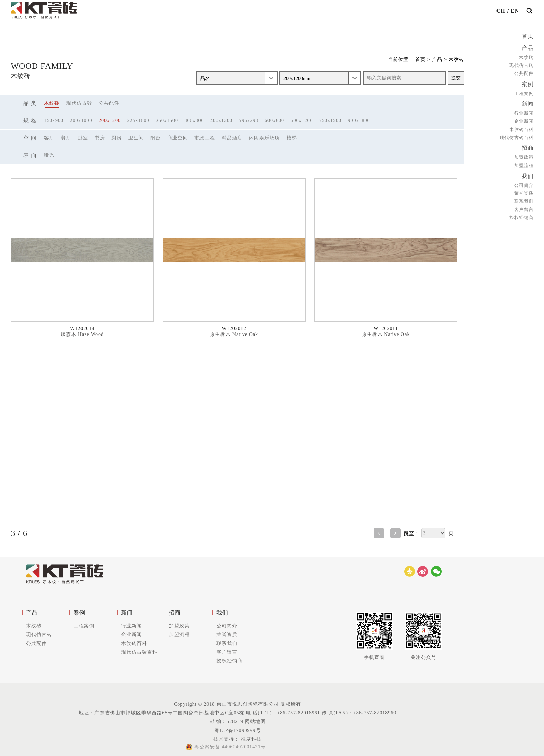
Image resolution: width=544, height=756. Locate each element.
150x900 (54, 120)
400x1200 (221, 120)
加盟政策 (524, 155)
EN (515, 11)
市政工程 (205, 138)
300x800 (194, 120)
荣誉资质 (524, 190)
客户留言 (524, 206)
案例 (528, 83)
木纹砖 (526, 57)
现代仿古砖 (521, 65)
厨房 (117, 138)
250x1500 (167, 120)
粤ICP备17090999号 (238, 731)
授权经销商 (521, 214)
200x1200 (110, 120)
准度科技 (251, 739)
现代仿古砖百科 (517, 135)
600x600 (274, 120)
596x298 (249, 120)
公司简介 (524, 183)
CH (501, 11)
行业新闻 (524, 111)
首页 (528, 36)
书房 (100, 138)
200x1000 (81, 120)
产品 (528, 48)
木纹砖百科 (521, 127)
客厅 (49, 138)
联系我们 (524, 198)
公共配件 (524, 73)
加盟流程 (524, 163)
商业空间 (178, 138)
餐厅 (66, 138)
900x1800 (359, 120)
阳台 (155, 138)
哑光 (49, 155)
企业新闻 (524, 119)
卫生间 (136, 138)
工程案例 (524, 92)
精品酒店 (232, 138)
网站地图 (255, 722)
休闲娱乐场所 (264, 138)
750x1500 (330, 120)
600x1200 (302, 120)
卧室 (83, 138)
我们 (528, 173)
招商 (528, 146)
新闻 (528, 102)
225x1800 (138, 120)
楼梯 (292, 138)
